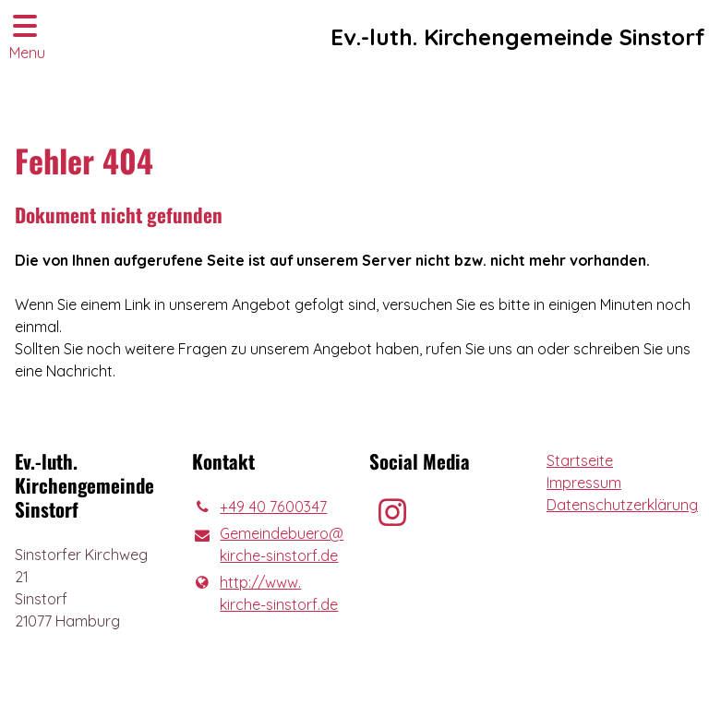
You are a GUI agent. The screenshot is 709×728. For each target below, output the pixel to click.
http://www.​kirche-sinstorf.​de (265, 593)
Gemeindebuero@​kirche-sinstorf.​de (266, 545)
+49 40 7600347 (259, 507)
